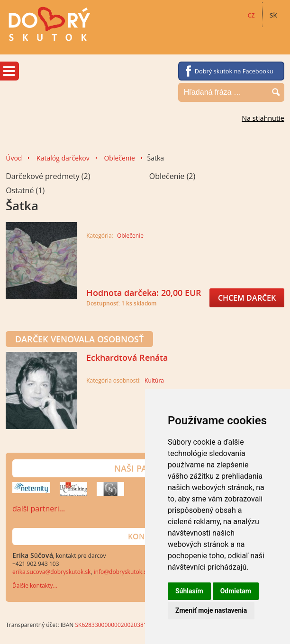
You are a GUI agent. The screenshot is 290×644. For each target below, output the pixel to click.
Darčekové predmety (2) (48, 176)
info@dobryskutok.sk (122, 572)
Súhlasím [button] (189, 591)
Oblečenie (119, 158)
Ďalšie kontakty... (35, 586)
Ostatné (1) (25, 190)
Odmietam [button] (236, 591)
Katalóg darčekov (63, 158)
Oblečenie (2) (172, 176)
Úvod (14, 158)
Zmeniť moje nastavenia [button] (211, 610)
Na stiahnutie (263, 118)
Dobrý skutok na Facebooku (234, 71)
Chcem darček (247, 298)
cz (251, 15)
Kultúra (154, 380)
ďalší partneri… (39, 509)
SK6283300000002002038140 (114, 625)
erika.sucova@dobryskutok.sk (51, 572)
